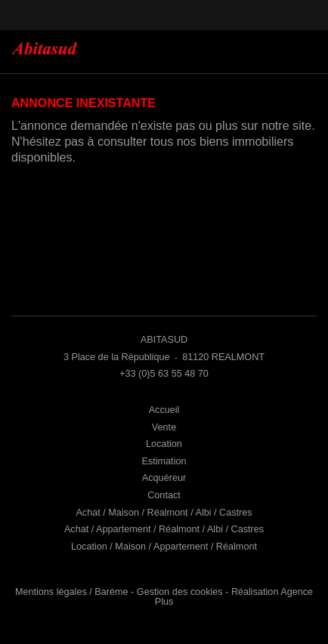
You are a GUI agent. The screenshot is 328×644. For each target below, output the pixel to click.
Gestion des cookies (180, 592)
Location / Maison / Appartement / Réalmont (164, 547)
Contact (164, 495)
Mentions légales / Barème (72, 592)
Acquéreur (164, 478)
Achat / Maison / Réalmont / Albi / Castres (164, 513)
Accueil (164, 410)
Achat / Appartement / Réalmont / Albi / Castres (164, 529)
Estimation (164, 461)
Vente (164, 427)
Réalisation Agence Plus (234, 597)
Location (164, 444)
